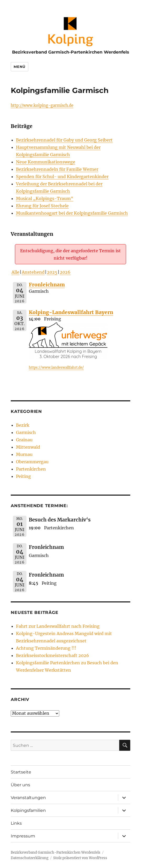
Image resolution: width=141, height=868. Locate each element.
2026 (65, 272)
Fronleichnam (47, 285)
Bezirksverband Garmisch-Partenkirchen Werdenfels (71, 52)
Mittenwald (28, 447)
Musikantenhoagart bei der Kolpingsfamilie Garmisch (72, 213)
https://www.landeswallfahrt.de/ (56, 368)
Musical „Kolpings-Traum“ (45, 198)
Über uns (20, 785)
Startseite (21, 772)
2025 (52, 272)
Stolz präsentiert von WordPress (80, 858)
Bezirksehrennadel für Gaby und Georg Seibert (64, 140)
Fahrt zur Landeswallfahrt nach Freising (58, 626)
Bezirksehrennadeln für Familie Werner (57, 169)
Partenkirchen (31, 469)
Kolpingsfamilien (28, 810)
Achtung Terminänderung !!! (46, 648)
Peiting (23, 476)
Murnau (24, 454)
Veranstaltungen (28, 798)
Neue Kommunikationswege (46, 162)
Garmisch (26, 432)
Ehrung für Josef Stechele (42, 206)
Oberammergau (32, 462)
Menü (19, 67)
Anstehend (33, 272)
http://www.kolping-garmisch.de (42, 105)
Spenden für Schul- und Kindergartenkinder (62, 177)
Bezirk (23, 425)
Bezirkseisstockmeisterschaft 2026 (53, 655)
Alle (15, 272)
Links (16, 823)
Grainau (24, 440)
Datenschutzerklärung (30, 858)
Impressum (23, 836)
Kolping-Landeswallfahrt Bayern (71, 312)
